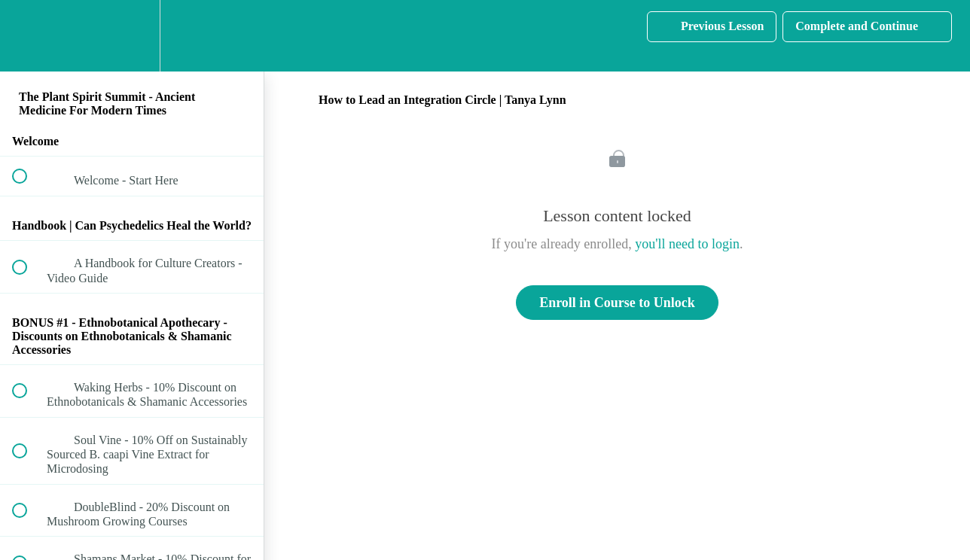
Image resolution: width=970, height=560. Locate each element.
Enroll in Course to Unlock (617, 303)
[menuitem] (132, 36)
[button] (28, 36)
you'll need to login (687, 244)
